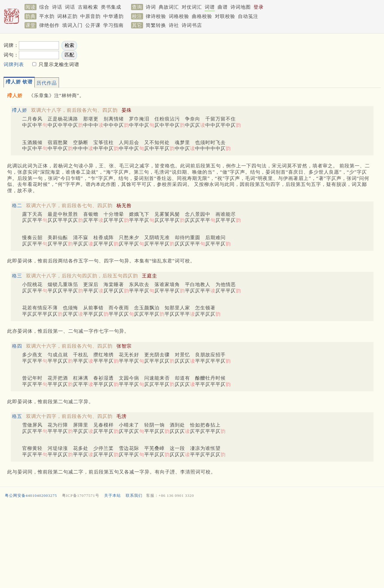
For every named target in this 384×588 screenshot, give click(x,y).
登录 (259, 7)
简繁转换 (156, 25)
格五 (17, 416)
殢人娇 (20, 110)
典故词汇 (169, 7)
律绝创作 (49, 25)
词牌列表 (14, 64)
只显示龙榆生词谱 (58, 64)
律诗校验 (156, 16)
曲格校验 (202, 16)
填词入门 (72, 25)
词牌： (11, 45)
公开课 (93, 25)
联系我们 (134, 495)
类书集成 (111, 7)
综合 (44, 7)
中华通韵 (113, 16)
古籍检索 (88, 7)
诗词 (151, 7)
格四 (17, 346)
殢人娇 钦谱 (19, 82)
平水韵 (47, 16)
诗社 (174, 25)
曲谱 (223, 7)
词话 (70, 7)
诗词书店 (192, 25)
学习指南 (113, 25)
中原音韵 (90, 16)
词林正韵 (67, 16)
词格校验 (179, 16)
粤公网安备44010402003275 (31, 495)
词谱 (210, 7)
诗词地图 (241, 7)
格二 (17, 206)
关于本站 (113, 495)
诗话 (57, 7)
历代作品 (47, 83)
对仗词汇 (192, 7)
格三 (17, 276)
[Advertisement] (183, 544)
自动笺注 (248, 16)
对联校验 (225, 16)
